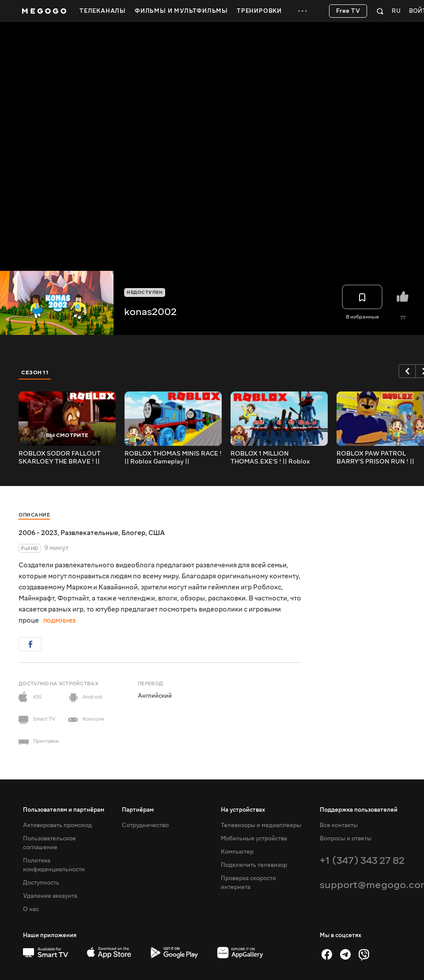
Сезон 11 (35, 372)
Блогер (133, 533)
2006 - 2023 (38, 533)
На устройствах (243, 810)
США (157, 533)
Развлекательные (89, 533)
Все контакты (339, 825)
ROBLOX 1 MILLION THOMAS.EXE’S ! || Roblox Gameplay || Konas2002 (270, 458)
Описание (34, 515)
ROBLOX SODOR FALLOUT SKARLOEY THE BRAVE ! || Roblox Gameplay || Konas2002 (66, 458)
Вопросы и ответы (346, 839)
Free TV (348, 11)
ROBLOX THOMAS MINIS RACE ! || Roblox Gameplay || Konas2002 (173, 458)
